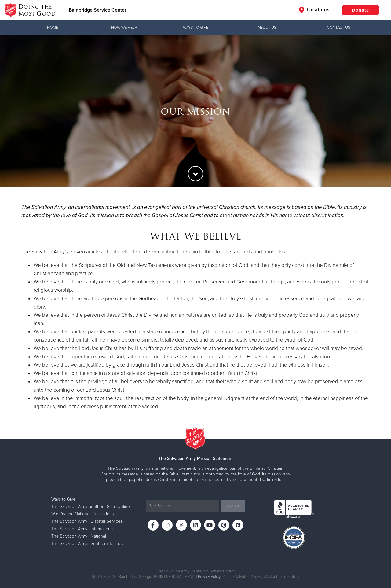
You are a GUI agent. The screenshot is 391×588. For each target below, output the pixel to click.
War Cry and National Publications (82, 514)
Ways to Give (196, 28)
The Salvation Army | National (79, 536)
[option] (195, 111)
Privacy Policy (209, 577)
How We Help (124, 28)
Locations (314, 10)
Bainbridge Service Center (98, 10)
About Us (267, 28)
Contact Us (339, 28)
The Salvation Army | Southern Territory (88, 544)
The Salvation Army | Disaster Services (87, 521)
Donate (360, 10)
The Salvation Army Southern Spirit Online (91, 507)
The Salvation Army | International (82, 529)
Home (53, 28)
